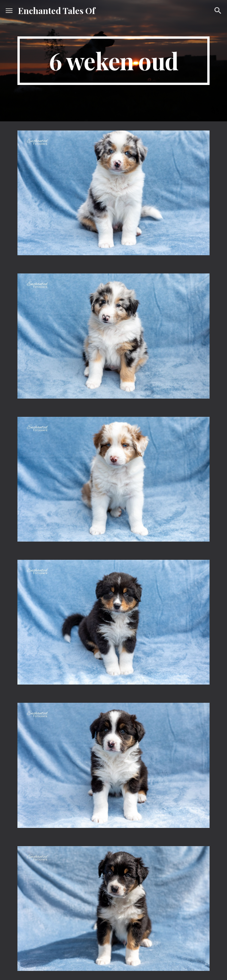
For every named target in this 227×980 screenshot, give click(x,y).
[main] (113, 61)
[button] (9, 10)
